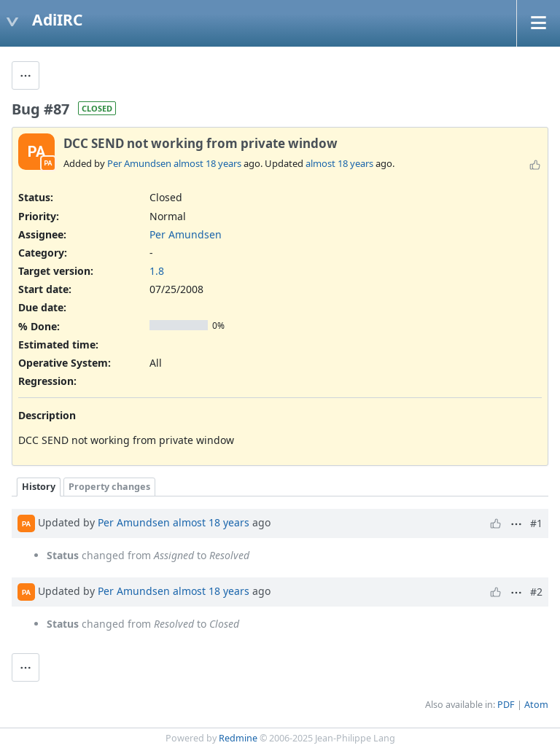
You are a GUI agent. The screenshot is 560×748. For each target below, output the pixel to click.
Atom (536, 705)
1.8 (157, 271)
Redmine (238, 738)
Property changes (109, 487)
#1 (536, 523)
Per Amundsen (139, 163)
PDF (506, 705)
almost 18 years (207, 163)
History (39, 487)
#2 (536, 592)
